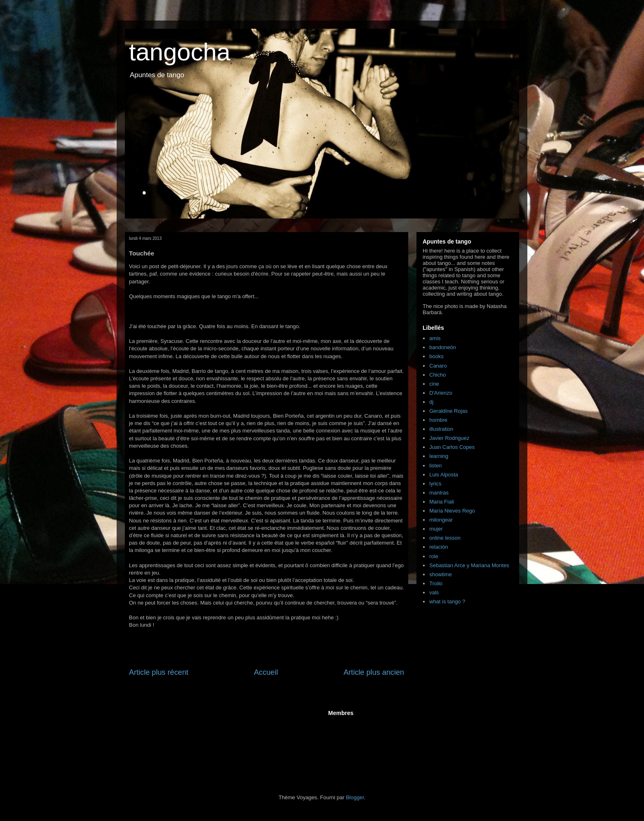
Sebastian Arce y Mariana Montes (469, 565)
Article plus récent (159, 672)
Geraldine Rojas (448, 411)
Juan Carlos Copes (452, 447)
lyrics (435, 484)
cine (434, 384)
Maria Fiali (442, 502)
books (436, 356)
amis (435, 338)
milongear (441, 520)
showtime (440, 574)
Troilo (436, 583)
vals (434, 592)
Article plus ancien (374, 672)
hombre (438, 420)
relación (439, 547)
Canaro (438, 366)
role (434, 556)
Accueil (266, 672)
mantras (439, 493)
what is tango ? (447, 601)
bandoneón (443, 347)
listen (435, 466)
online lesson (445, 538)
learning (439, 456)
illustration (441, 429)
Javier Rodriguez (449, 438)
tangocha (180, 52)
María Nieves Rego (452, 511)
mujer (436, 529)
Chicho (437, 375)
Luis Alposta (444, 475)
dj (431, 402)
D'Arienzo (441, 393)
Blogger (355, 797)
